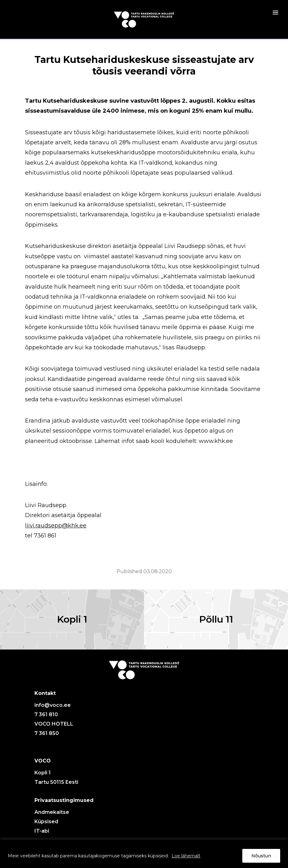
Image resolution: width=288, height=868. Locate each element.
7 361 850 (47, 733)
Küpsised (46, 822)
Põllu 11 (216, 619)
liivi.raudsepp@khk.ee (56, 526)
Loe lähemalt (186, 856)
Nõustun (261, 856)
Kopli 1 (72, 619)
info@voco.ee (53, 705)
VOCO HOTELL (54, 724)
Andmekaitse (52, 812)
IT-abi (42, 831)
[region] (144, 854)
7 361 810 (46, 714)
